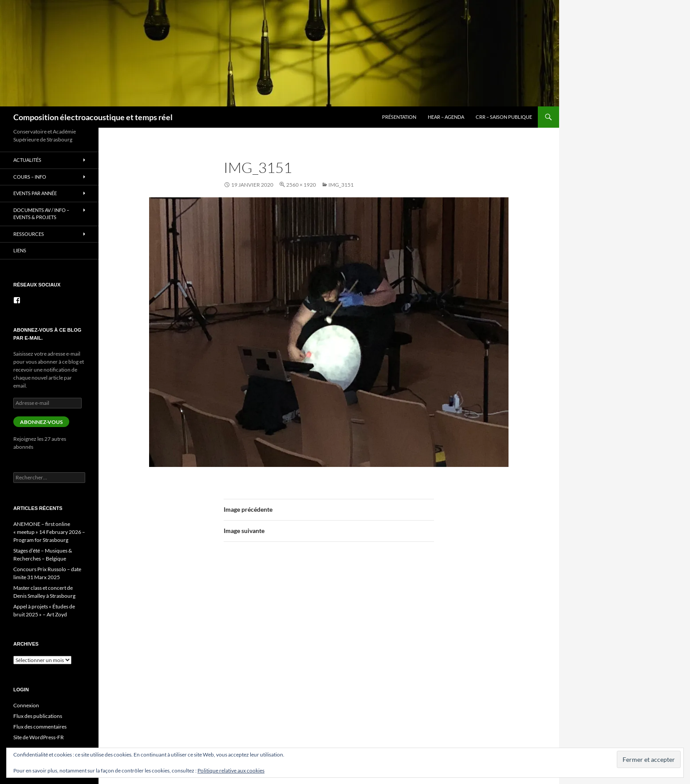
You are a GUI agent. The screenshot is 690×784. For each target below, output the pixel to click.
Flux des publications (38, 716)
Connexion (26, 705)
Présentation (399, 117)
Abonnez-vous (41, 422)
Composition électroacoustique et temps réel (93, 117)
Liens (20, 250)
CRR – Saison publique (504, 117)
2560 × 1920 (301, 185)
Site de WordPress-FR (39, 737)
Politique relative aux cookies (231, 770)
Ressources (29, 234)
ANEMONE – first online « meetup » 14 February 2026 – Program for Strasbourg (49, 532)
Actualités (27, 160)
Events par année (35, 193)
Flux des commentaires (40, 727)
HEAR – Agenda (446, 117)
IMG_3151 (341, 185)
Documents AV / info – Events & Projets (41, 214)
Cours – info (30, 177)
